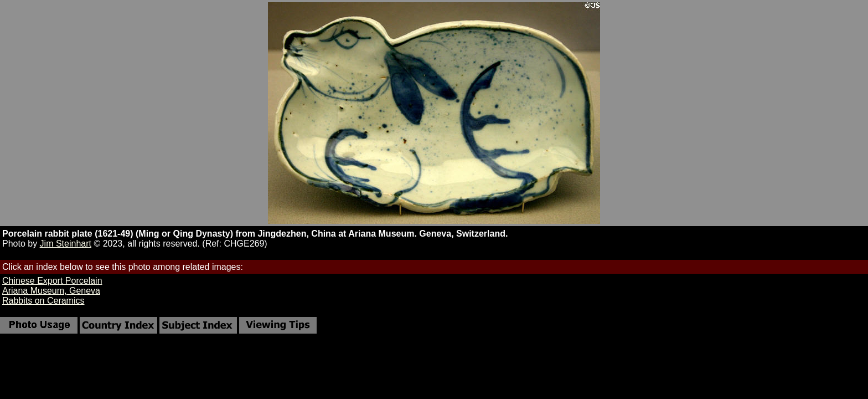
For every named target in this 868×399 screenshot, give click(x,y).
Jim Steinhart (66, 244)
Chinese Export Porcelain (52, 281)
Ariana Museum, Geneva (51, 291)
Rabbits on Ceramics (43, 301)
